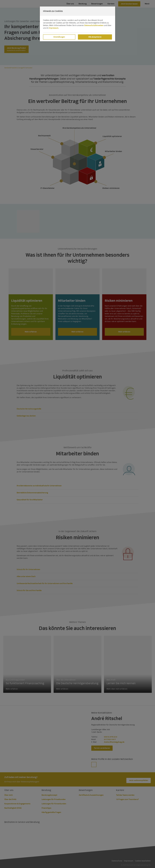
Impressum (54, 28)
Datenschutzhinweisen (94, 25)
